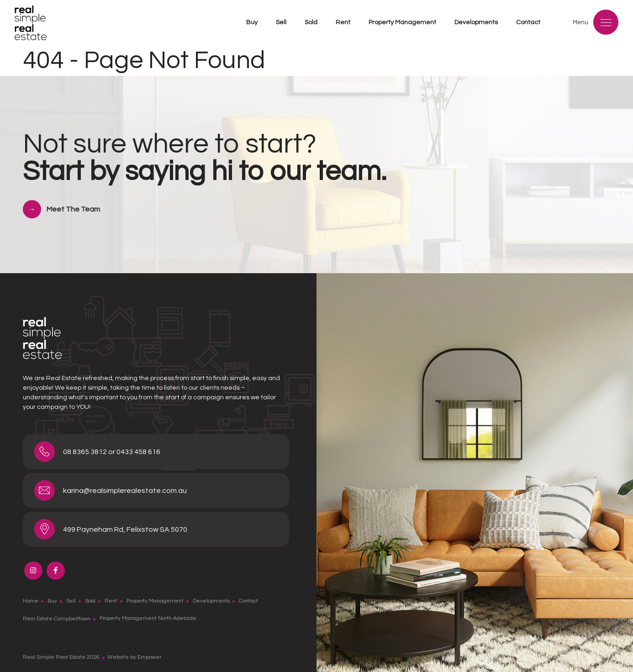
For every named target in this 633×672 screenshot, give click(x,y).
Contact (528, 22)
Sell (281, 22)
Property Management (402, 22)
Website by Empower (134, 657)
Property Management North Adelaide (148, 618)
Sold (311, 22)
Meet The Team (73, 209)
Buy (252, 22)
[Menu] (606, 22)
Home (31, 601)
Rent (343, 22)
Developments (476, 22)
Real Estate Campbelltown (57, 618)
